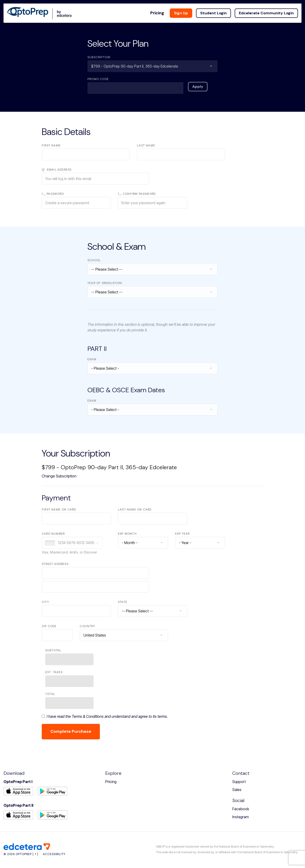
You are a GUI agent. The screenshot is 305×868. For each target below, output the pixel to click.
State (123, 602)
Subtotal (53, 650)
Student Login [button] (217, 10)
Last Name (146, 145)
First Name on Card (59, 509)
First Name (51, 145)
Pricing (111, 782)
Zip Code (49, 626)
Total (50, 694)
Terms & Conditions (88, 716)
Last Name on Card (135, 509)
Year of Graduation (105, 283)
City (45, 602)
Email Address (57, 170)
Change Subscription (59, 476)
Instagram (241, 817)
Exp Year (183, 534)
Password (53, 194)
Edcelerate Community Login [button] (270, 10)
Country (87, 626)
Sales (237, 790)
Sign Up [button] (185, 10)
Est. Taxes (54, 672)
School (94, 260)
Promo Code (98, 79)
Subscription (99, 57)
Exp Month (127, 534)
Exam (92, 359)
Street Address (55, 564)
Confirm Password (137, 194)
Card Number (53, 534)
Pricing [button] (161, 9)
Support (239, 782)
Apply (198, 86)
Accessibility (54, 854)
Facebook (241, 809)
